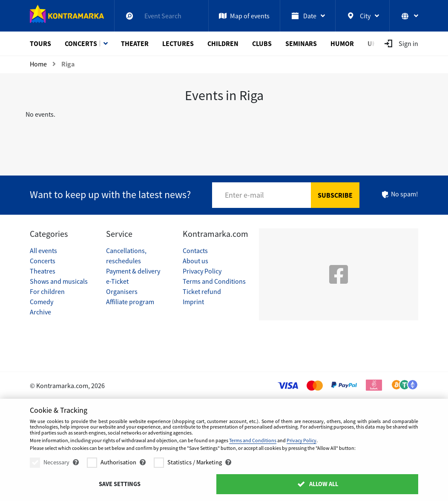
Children (223, 43)
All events (43, 250)
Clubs (262, 43)
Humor (342, 43)
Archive (40, 312)
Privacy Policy (202, 271)
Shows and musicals (59, 281)
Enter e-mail (244, 195)
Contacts (195, 250)
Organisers (122, 291)
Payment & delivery (133, 271)
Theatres (43, 271)
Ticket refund (202, 291)
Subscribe (335, 195)
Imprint (193, 302)
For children (47, 291)
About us (195, 261)
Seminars (301, 43)
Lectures (178, 43)
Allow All (317, 484)
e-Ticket (117, 281)
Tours (40, 43)
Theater (135, 43)
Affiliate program (130, 302)
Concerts (81, 43)
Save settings (120, 484)
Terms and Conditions (214, 281)
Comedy (42, 302)
